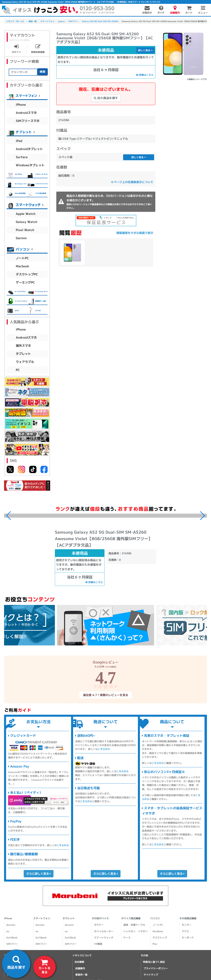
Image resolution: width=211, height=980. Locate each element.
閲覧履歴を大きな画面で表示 (135, 233)
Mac (155, 944)
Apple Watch (26, 214)
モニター (186, 925)
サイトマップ (151, 975)
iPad (19, 141)
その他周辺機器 (188, 918)
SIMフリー (12, 944)
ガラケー (99, 925)
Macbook (22, 266)
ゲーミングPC (25, 282)
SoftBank (12, 938)
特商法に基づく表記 (154, 962)
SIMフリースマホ (28, 121)
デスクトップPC (27, 274)
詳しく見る (145, 50)
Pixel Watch (25, 230)
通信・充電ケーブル (134, 925)
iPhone (21, 105)
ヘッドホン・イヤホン (135, 931)
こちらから (63, 845)
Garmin (21, 238)
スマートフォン (42, 918)
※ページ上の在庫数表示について (132, 182)
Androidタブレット (29, 149)
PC (18, 370)
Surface (22, 157)
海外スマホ (23, 346)
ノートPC (22, 258)
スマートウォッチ (104, 938)
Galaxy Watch (27, 222)
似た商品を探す (106, 98)
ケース (127, 938)
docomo (11, 925)
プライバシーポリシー (156, 968)
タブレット (23, 354)
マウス (185, 931)
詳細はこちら (145, 75)
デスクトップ (160, 938)
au (8, 931)
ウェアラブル (25, 362)
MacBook (158, 931)
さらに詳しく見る (39, 874)
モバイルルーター (104, 931)
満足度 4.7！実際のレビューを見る (105, 695)
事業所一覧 (81, 975)
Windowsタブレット (30, 165)
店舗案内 (80, 968)
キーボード (188, 938)
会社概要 (79, 962)
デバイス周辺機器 (131, 918)
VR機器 (98, 944)
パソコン (155, 918)
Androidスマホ (26, 113)
